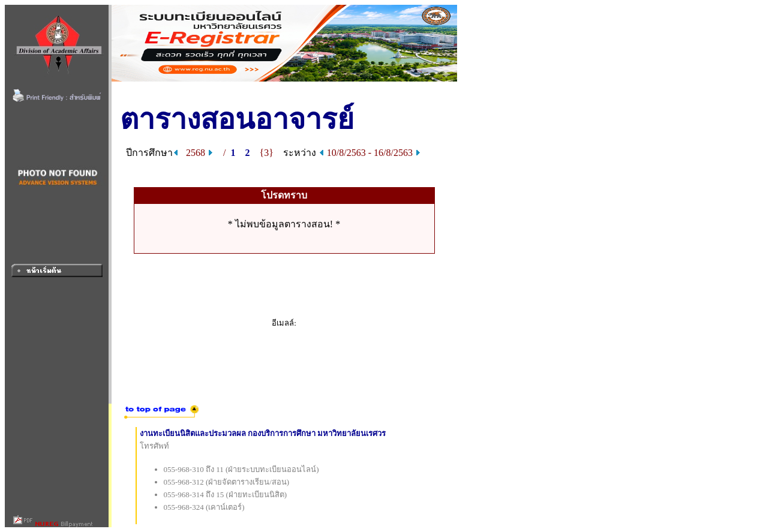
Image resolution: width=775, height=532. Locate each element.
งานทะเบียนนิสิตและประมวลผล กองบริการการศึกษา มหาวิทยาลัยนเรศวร (263, 433)
